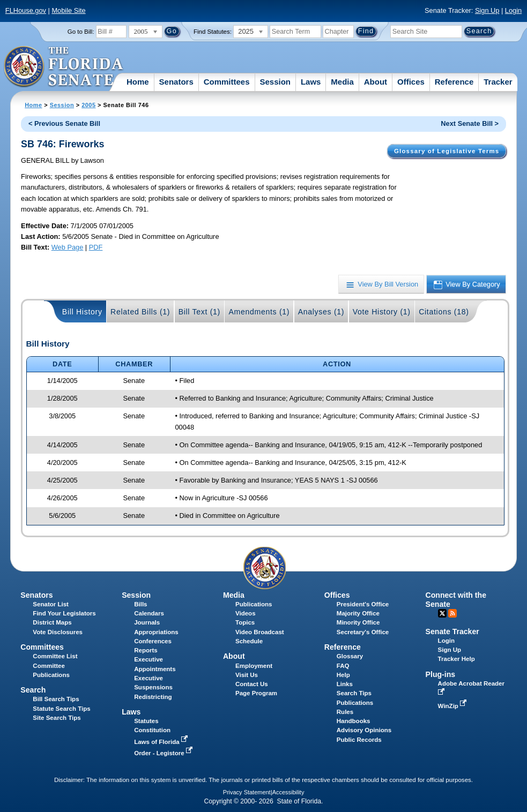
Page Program (256, 693)
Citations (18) (444, 312)
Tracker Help (457, 659)
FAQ (343, 666)
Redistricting (153, 697)
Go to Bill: (81, 32)
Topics (245, 622)
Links (345, 684)
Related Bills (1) (140, 312)
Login (513, 10)
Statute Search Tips (61, 709)
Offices (411, 82)
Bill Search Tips (56, 699)
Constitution (152, 730)
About (376, 82)
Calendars (149, 613)
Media (342, 82)
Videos (246, 613)
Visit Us (247, 675)
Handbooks (354, 721)
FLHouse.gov (26, 10)
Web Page (68, 247)
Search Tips (354, 693)
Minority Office (358, 622)
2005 (88, 105)
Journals (147, 622)
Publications (254, 604)
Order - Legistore (164, 753)
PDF (96, 247)
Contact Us (252, 684)
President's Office (363, 604)
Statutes (146, 721)
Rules (345, 712)
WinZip (453, 706)
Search (33, 690)
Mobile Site (68, 10)
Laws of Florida (162, 742)
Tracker (498, 82)
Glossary (350, 656)
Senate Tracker (452, 631)
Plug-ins (441, 674)
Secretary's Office (363, 632)
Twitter (442, 613)
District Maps (52, 622)
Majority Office (358, 613)
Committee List (55, 656)
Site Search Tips (57, 718)
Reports (146, 650)
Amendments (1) (259, 312)
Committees (227, 82)
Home (138, 82)
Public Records (359, 740)
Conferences (153, 641)
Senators (176, 82)
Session (275, 82)
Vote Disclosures (58, 632)
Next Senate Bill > (470, 123)
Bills (140, 604)
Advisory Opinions (364, 730)
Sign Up (487, 10)
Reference (454, 82)
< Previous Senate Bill (64, 123)
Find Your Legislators (64, 613)
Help (343, 675)
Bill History (82, 312)
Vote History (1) (382, 312)
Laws (311, 82)
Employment (254, 666)
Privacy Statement (247, 792)
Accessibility (288, 792)
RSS (452, 613)
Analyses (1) (321, 312)
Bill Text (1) (199, 312)
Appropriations (156, 632)
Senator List (51, 604)
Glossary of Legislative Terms (447, 151)
